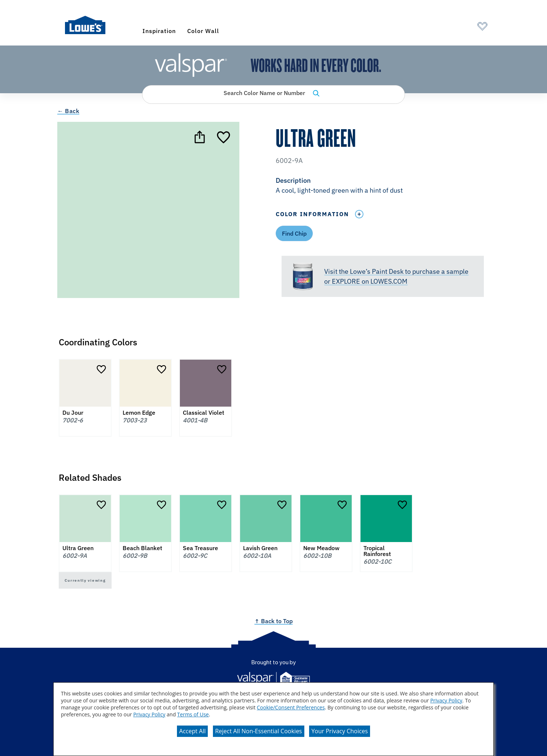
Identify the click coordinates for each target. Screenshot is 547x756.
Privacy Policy (446, 700)
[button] (383, 186)
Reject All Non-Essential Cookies (259, 731)
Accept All (192, 731)
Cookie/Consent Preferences (291, 707)
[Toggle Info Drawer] (359, 214)
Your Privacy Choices (340, 731)
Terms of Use (193, 714)
